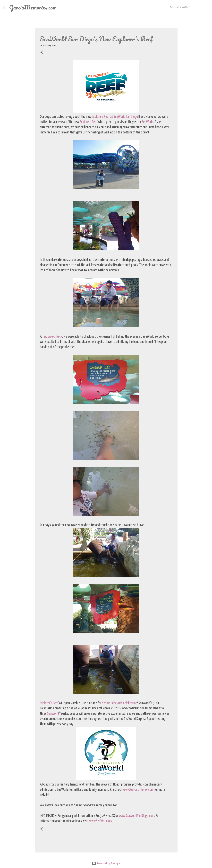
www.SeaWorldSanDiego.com (136, 816)
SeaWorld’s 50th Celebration (120, 703)
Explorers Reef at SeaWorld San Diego (115, 117)
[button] (42, 52)
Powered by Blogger (106, 863)
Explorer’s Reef (49, 703)
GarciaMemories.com (33, 7)
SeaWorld (148, 122)
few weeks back (52, 337)
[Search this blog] (192, 7)
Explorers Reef (89, 122)
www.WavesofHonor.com (138, 790)
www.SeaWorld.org (101, 821)
